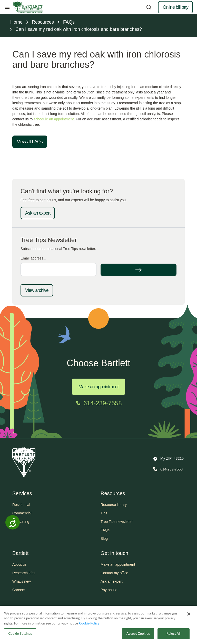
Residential (21, 505)
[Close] (189, 618)
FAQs (105, 530)
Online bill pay (175, 7)
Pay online (109, 590)
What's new (22, 581)
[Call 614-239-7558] (98, 403)
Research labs (24, 573)
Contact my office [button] (114, 573)
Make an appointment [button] (118, 564)
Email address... (33, 258)
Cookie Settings (20, 638)
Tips (104, 513)
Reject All (174, 638)
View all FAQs (30, 142)
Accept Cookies (138, 638)
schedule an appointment (54, 119)
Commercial (22, 513)
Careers (19, 590)
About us (19, 564)
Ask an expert (38, 213)
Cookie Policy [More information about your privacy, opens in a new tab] (89, 627)
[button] (168, 459)
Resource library (114, 505)
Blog (104, 539)
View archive (37, 290)
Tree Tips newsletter (117, 522)
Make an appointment (98, 387)
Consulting (21, 522)
